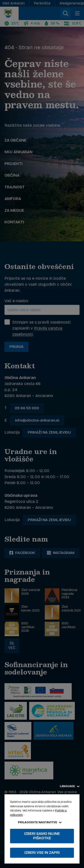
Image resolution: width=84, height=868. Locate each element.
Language (70, 786)
